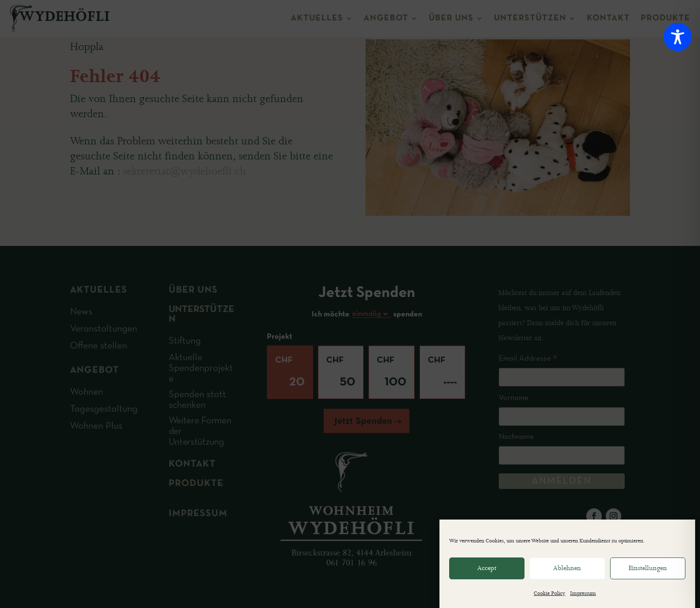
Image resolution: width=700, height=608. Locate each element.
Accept (487, 568)
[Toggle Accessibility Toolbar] (678, 37)
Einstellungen (648, 568)
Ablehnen (567, 568)
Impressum (583, 594)
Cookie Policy (550, 594)
